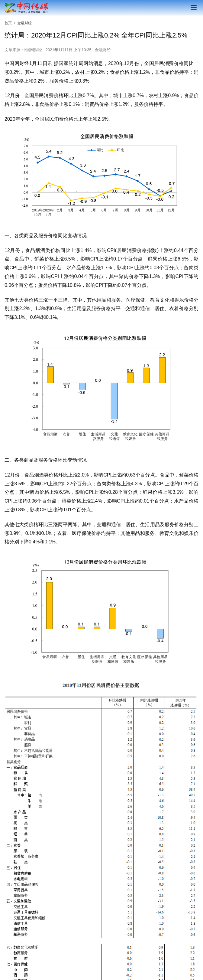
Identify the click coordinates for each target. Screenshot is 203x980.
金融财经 (103, 50)
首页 (8, 23)
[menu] (194, 8)
